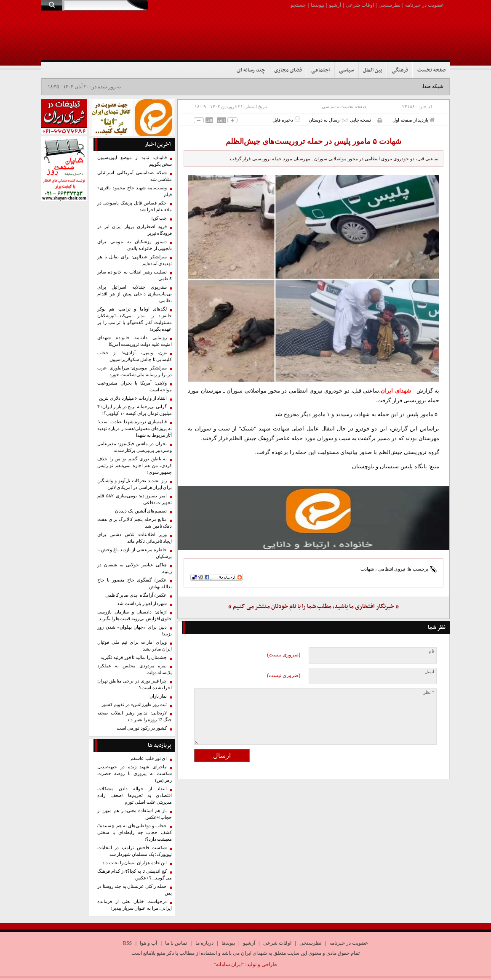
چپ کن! (159, 218)
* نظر (429, 692)
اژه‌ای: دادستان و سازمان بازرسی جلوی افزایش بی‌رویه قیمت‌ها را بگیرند (135, 615)
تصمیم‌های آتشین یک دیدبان (141, 511)
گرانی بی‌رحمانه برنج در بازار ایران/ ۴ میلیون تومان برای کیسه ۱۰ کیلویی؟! (135, 410)
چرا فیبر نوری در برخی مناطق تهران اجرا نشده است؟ (135, 684)
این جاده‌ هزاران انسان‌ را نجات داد (135, 863)
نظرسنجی (390, 5)
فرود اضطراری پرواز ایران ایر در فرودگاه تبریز (135, 230)
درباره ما (204, 943)
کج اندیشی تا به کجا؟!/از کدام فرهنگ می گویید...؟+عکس (135, 875)
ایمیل (429, 672)
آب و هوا (148, 943)
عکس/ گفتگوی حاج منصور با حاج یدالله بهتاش (135, 583)
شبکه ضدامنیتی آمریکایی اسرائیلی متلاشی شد (135, 176)
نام (431, 651)
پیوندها (318, 5)
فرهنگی (400, 70)
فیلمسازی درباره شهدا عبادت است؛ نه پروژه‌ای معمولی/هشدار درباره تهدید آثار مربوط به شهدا (135, 429)
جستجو (298, 5)
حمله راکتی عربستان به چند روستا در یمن (135, 890)
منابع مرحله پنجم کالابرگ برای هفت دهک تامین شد (135, 523)
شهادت (367, 569)
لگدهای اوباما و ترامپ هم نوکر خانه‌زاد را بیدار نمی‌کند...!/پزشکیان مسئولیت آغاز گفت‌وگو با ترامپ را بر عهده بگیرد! (135, 319)
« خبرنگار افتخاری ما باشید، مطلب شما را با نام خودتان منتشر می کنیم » (314, 607)
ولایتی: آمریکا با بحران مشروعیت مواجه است (135, 386)
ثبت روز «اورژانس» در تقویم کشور (134, 705)
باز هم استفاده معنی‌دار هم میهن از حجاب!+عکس (135, 814)
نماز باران (158, 696)
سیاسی (346, 70)
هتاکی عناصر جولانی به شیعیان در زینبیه (135, 568)
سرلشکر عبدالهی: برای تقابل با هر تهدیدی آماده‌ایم (135, 260)
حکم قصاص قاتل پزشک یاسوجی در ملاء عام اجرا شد (135, 206)
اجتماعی (320, 70)
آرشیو (335, 5)
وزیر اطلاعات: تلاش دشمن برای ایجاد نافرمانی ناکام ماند (135, 538)
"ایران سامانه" (229, 964)
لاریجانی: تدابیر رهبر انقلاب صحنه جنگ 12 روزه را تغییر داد (135, 716)
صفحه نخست (431, 70)
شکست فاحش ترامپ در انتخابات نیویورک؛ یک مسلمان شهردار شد (135, 851)
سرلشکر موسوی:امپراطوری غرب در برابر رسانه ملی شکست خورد (135, 371)
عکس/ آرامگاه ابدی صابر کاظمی (136, 595)
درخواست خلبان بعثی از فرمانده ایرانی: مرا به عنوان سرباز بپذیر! (135, 905)
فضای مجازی (288, 70)
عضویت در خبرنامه (424, 5)
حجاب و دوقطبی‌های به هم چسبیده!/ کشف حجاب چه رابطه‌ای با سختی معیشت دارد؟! (135, 833)
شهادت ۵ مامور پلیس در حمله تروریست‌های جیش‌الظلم (314, 141)
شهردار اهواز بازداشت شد (142, 604)
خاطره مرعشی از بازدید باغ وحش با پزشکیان (135, 553)
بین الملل (373, 70)
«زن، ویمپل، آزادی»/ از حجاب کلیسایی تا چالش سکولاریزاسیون (135, 356)
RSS (127, 943)
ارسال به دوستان (328, 120)
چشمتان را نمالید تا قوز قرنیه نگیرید (134, 657)
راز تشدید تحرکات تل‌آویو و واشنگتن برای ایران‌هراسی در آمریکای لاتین (135, 484)
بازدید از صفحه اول (414, 120)
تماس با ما (176, 943)
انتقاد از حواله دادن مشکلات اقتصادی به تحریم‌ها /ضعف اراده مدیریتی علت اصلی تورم (135, 795)
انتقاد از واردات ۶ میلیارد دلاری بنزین (133, 398)
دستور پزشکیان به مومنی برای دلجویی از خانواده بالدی (135, 245)
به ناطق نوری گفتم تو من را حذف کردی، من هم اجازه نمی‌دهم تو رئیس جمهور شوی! (135, 466)
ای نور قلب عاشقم (149, 758)
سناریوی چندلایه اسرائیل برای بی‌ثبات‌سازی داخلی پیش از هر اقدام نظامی (135, 294)
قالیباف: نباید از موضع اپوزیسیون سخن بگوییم (135, 161)
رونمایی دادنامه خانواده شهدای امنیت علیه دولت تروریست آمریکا (135, 341)
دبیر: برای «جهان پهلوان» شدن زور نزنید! (135, 631)
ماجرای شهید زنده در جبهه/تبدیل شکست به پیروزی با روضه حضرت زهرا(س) (135, 774)
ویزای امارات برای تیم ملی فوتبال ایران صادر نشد (135, 646)
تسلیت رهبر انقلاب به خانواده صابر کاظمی (135, 275)
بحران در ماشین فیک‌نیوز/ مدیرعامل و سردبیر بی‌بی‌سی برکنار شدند (135, 447)
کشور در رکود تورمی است (142, 728)
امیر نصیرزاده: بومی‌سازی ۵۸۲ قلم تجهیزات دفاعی (135, 499)
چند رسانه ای (251, 70)
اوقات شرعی (360, 5)
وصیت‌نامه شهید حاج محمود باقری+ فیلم (135, 191)
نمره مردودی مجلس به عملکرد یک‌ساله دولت (135, 669)
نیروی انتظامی (392, 569)
